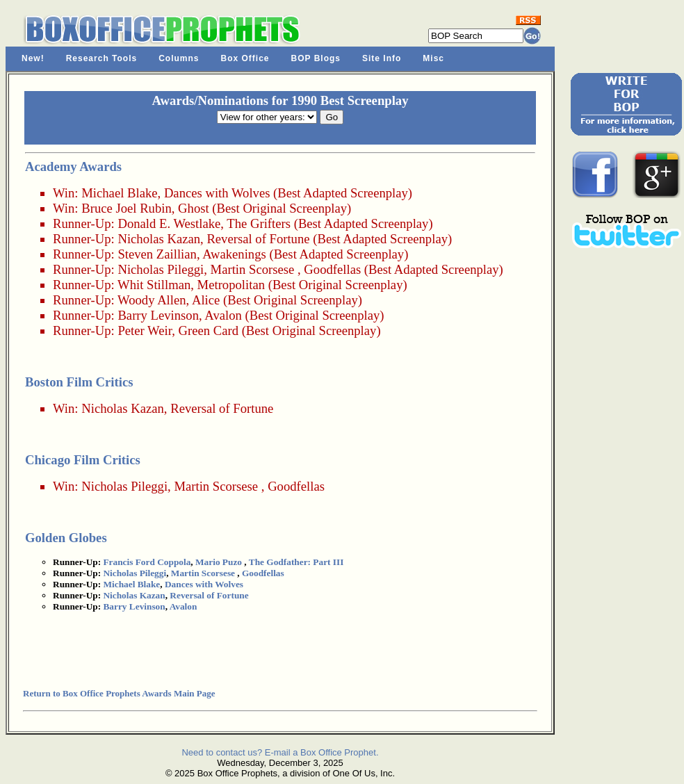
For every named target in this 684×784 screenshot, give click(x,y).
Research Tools (101, 58)
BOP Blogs (316, 58)
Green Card (208, 330)
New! (33, 58)
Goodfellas (332, 269)
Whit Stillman (154, 285)
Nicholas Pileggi (161, 269)
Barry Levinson (158, 315)
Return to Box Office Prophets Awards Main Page (119, 693)
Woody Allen (152, 300)
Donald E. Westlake (169, 223)
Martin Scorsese (253, 269)
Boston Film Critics (79, 382)
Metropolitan (231, 285)
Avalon (223, 315)
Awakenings (234, 254)
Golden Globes (66, 538)
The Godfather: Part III (296, 562)
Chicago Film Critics (83, 460)
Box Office (245, 58)
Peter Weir (145, 330)
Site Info (382, 58)
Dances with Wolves (217, 193)
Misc (433, 58)
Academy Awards (73, 166)
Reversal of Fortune (258, 239)
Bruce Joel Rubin (127, 208)
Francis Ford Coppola (147, 562)
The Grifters (259, 223)
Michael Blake (119, 193)
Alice (206, 300)
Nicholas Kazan (159, 239)
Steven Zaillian (157, 254)
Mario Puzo (219, 562)
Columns (179, 58)
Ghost (194, 208)
